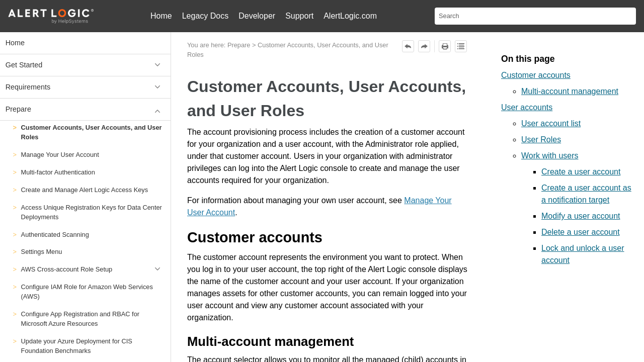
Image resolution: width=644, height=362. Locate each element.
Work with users (550, 156)
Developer (257, 16)
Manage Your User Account (60, 155)
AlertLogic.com (350, 16)
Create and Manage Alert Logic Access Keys (85, 190)
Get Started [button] (86, 65)
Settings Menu (42, 252)
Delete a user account (581, 232)
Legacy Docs (206, 16)
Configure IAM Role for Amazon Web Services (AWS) (87, 292)
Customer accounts (536, 75)
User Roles (541, 140)
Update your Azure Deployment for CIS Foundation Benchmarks (77, 346)
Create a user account (581, 172)
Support (299, 16)
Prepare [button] (86, 109)
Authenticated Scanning (55, 235)
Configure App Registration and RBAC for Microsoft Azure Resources (80, 319)
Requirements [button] (86, 87)
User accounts (527, 107)
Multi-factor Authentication (58, 172)
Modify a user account (581, 216)
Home (161, 16)
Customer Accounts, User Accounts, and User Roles (92, 132)
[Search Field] (535, 16)
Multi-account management (570, 91)
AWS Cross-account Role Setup (93, 269)
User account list (551, 123)
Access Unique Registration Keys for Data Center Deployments (92, 212)
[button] (159, 269)
